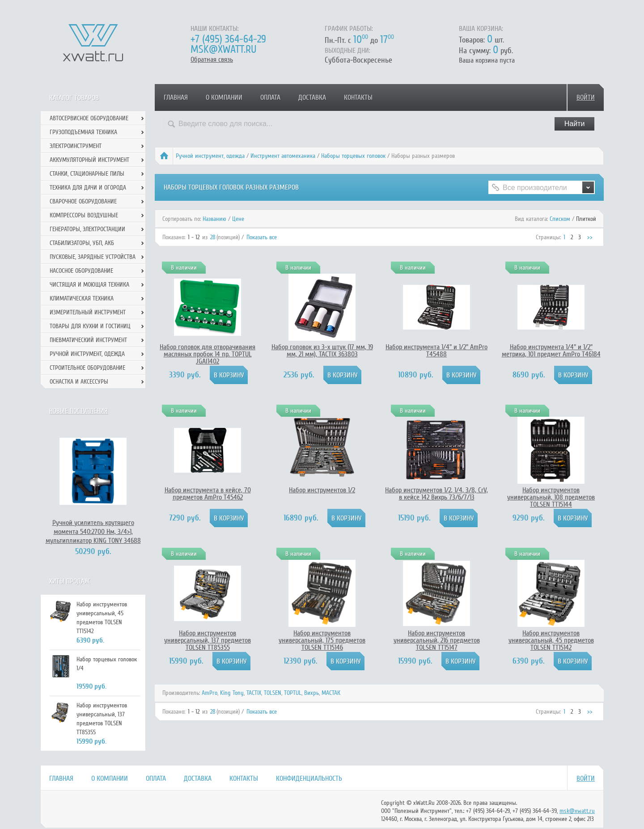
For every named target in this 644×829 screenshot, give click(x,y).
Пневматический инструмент (88, 340)
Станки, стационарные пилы (87, 174)
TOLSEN (273, 693)
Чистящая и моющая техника (89, 285)
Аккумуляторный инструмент (89, 160)
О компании (224, 97)
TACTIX (254, 693)
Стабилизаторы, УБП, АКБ (82, 243)
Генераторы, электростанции (87, 229)
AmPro (210, 693)
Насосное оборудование (81, 271)
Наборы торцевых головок (353, 156)
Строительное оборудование (87, 368)
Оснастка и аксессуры (79, 382)
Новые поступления (78, 411)
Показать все (262, 237)
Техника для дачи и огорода (88, 188)
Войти (586, 97)
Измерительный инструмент (88, 312)
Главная (176, 97)
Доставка (312, 97)
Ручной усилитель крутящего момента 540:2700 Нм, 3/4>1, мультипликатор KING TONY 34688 (93, 532)
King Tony (232, 693)
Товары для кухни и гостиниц (90, 326)
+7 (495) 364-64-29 (228, 39)
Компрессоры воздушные (84, 215)
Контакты (358, 97)
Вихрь (311, 693)
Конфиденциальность (309, 778)
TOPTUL (293, 693)
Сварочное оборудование (83, 201)
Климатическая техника (82, 298)
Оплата (270, 97)
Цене (238, 219)
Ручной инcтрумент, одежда (210, 156)
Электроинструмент (76, 146)
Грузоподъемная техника (83, 132)
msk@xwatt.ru (223, 49)
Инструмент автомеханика (283, 156)
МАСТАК (331, 693)
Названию (214, 219)
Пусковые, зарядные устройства (93, 257)
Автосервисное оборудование (89, 118)
